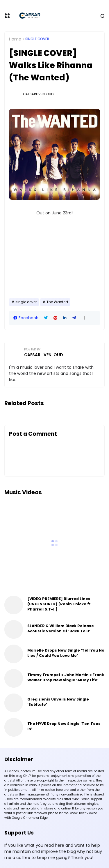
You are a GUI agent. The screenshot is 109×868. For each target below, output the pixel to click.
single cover (37, 39)
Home (15, 39)
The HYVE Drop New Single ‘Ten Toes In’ (64, 726)
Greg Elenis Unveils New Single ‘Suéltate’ (58, 702)
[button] (84, 318)
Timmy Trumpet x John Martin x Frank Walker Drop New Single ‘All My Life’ (66, 677)
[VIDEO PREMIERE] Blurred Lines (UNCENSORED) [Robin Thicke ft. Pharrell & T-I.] (60, 604)
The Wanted (57, 302)
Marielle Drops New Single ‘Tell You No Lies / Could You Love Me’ (66, 653)
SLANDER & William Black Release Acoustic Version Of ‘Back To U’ (61, 628)
